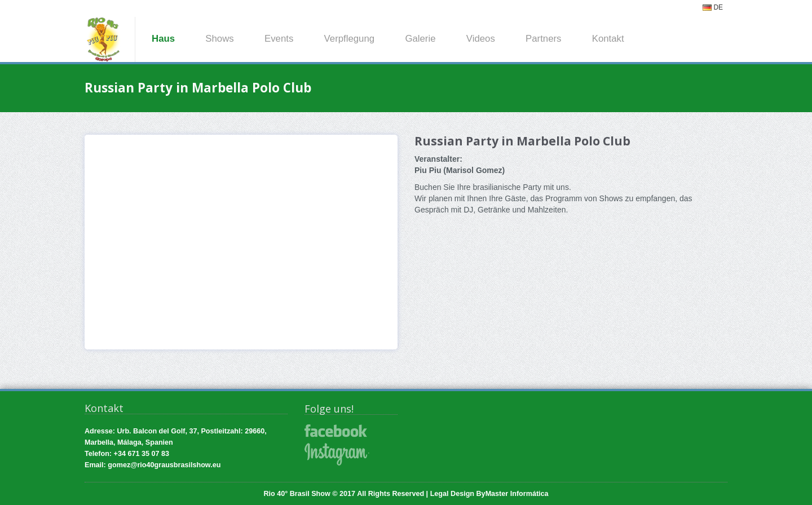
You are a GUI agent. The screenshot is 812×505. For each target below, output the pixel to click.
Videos (481, 39)
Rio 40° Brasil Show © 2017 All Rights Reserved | (347, 494)
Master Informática (517, 494)
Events (279, 39)
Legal (440, 494)
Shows (219, 39)
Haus (163, 39)
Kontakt (608, 39)
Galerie (420, 39)
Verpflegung (350, 39)
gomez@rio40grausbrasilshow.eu (164, 465)
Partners (543, 39)
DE (713, 7)
